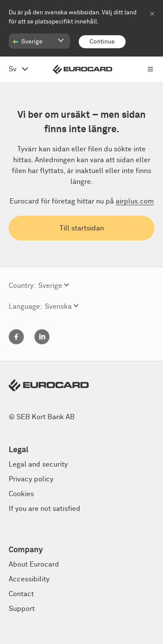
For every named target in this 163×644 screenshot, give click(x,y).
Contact (21, 594)
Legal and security (38, 464)
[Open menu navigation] (150, 69)
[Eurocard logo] (83, 69)
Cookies (21, 494)
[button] (39, 41)
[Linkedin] (42, 342)
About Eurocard (34, 564)
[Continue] (102, 42)
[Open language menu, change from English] (18, 69)
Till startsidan (82, 228)
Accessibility (29, 579)
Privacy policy (31, 479)
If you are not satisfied (45, 509)
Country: (22, 286)
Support (22, 609)
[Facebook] (16, 342)
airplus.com (135, 201)
